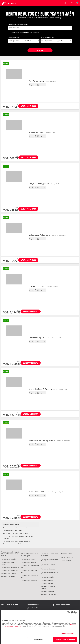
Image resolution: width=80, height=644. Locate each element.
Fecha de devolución (47, 37)
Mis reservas (57, 608)
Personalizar (40, 640)
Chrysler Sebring (39, 184)
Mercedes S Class (40, 492)
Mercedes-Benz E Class (42, 389)
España (6, 608)
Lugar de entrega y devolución (18, 24)
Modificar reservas (67, 557)
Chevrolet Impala (40, 338)
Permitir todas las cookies (65, 640)
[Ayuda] (72, 3)
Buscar (40, 50)
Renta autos (48, 569)
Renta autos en (8, 559)
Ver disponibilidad (28, 106)
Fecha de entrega (14, 37)
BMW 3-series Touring (42, 440)
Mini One (36, 132)
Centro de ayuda (66, 560)
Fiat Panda (37, 81)
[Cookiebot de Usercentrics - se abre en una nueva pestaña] (68, 613)
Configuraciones (67, 633)
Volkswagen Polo (40, 235)
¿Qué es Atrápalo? (33, 608)
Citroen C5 (37, 286)
